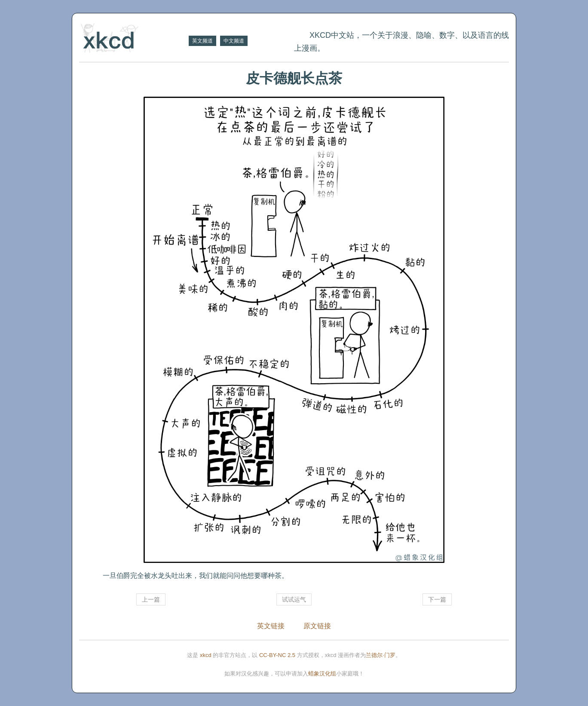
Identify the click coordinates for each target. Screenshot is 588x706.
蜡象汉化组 (322, 674)
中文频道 (234, 41)
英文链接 (271, 626)
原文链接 (317, 626)
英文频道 (202, 41)
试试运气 (294, 599)
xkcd (206, 655)
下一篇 (437, 599)
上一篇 (151, 599)
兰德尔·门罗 (381, 655)
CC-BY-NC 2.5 (277, 655)
